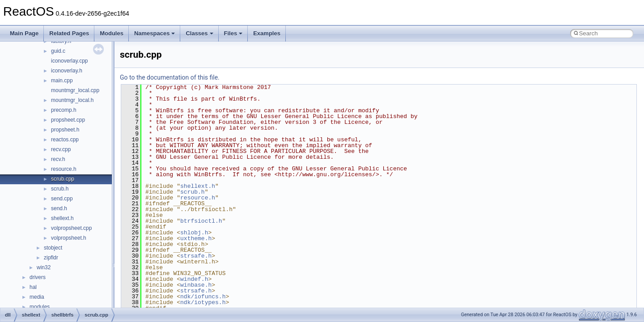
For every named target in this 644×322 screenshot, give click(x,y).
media (37, 297)
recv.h (58, 159)
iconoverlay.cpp (70, 61)
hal (33, 287)
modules (40, 307)
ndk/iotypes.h (203, 302)
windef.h (194, 279)
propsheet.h (65, 130)
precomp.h (64, 110)
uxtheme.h (196, 238)
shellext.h (62, 218)
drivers (38, 277)
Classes (199, 33)
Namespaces (155, 33)
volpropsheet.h (69, 238)
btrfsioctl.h (201, 221)
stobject (53, 248)
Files (233, 33)
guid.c (58, 51)
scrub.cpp (63, 179)
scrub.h (60, 189)
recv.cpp (61, 149)
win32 (44, 267)
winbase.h (196, 285)
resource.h (64, 169)
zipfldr (51, 258)
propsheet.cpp (68, 120)
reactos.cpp (65, 140)
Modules (112, 33)
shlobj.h (194, 233)
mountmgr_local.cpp (75, 90)
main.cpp (62, 80)
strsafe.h (196, 256)
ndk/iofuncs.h (203, 297)
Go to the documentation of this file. (170, 77)
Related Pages (69, 33)
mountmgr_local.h (72, 100)
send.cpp (62, 199)
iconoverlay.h (67, 71)
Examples (267, 33)
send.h (59, 208)
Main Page (24, 33)
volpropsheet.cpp (71, 228)
